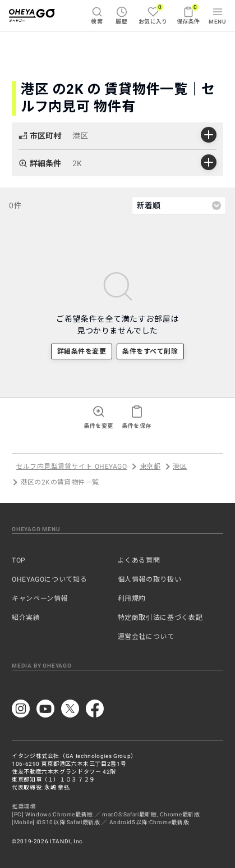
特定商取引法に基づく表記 (160, 618)
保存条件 (188, 14)
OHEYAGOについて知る (49, 579)
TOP (19, 560)
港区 (180, 467)
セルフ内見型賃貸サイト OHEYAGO (71, 467)
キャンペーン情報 (40, 599)
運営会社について (146, 637)
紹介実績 (26, 618)
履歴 (121, 15)
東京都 (150, 467)
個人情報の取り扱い (150, 579)
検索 (97, 15)
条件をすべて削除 (150, 351)
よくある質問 (139, 560)
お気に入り (153, 14)
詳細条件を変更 (82, 351)
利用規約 (132, 599)
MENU (217, 15)
